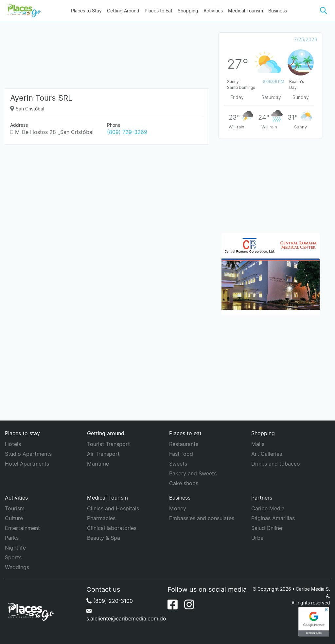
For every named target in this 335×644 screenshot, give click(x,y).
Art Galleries (267, 454)
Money (178, 508)
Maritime (98, 464)
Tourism (15, 508)
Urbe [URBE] (257, 538)
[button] (324, 11)
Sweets (178, 464)
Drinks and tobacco (276, 464)
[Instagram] (189, 604)
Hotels (13, 444)
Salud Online (267, 528)
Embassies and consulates (202, 518)
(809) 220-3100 (110, 601)
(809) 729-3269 (127, 132)
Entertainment (22, 528)
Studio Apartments (28, 454)
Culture (14, 518)
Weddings (17, 567)
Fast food (181, 454)
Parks (12, 538)
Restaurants (184, 444)
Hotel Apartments (27, 464)
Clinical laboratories (112, 528)
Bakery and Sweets (193, 473)
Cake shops (184, 483)
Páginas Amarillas (273, 518)
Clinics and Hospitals (113, 508)
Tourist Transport (108, 444)
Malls (258, 444)
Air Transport (103, 454)
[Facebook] (173, 604)
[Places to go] (23, 10)
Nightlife (15, 548)
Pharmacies (101, 518)
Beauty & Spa (104, 538)
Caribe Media (268, 508)
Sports (13, 557)
